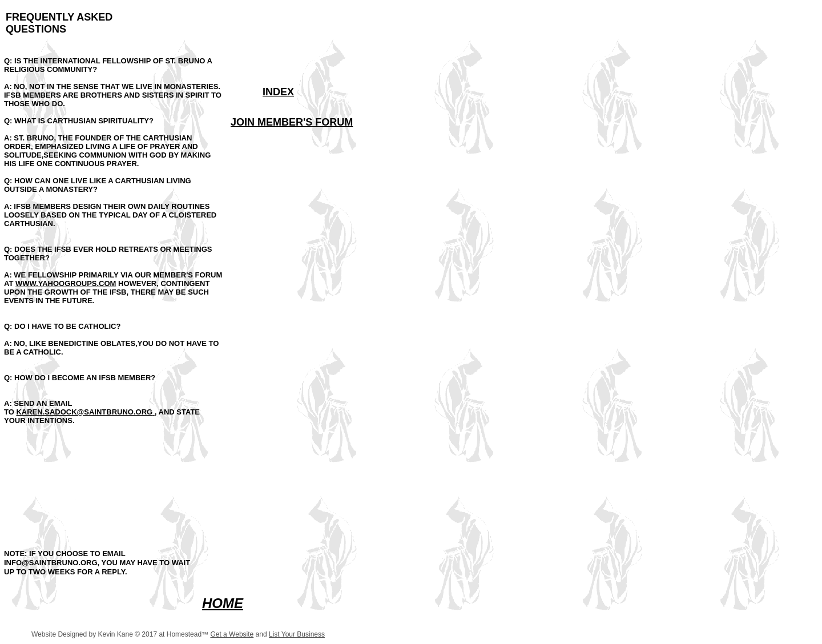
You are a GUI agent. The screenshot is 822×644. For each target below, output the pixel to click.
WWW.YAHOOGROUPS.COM (66, 283)
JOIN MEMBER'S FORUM (292, 122)
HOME (223, 603)
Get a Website (232, 634)
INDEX (278, 92)
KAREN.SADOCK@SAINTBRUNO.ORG (84, 412)
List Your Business (297, 634)
